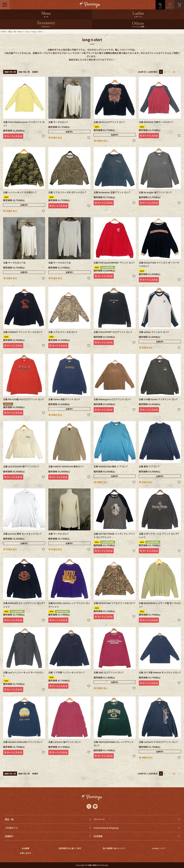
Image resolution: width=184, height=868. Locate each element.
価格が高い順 (24, 72)
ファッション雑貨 (138, 27)
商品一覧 (12, 31)
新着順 (35, 72)
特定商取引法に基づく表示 (70, 848)
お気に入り (170, 5)
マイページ (99, 819)
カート (179, 5)
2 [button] (165, 72)
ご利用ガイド (11, 828)
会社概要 (25, 848)
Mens (20, 31)
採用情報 (98, 836)
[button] (179, 72)
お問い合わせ (25, 853)
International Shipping (106, 828)
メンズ (46, 17)
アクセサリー (46, 27)
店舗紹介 (9, 836)
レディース (138, 17)
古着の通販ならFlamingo (98, 865)
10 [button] (174, 72)
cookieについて (159, 848)
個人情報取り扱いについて (114, 848)
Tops (27, 31)
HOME (3, 31)
